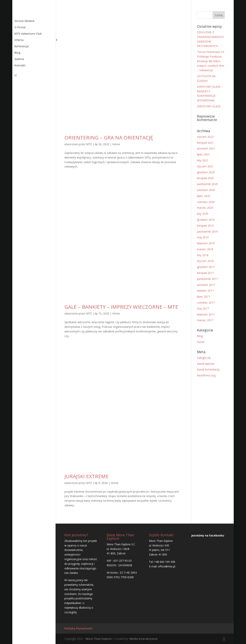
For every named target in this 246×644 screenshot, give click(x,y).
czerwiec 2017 (206, 302)
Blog (17, 53)
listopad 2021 (205, 143)
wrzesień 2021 (206, 148)
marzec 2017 (205, 320)
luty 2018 (203, 255)
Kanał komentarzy (208, 369)
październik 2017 (207, 279)
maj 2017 (203, 308)
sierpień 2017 (205, 291)
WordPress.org (206, 375)
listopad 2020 (205, 178)
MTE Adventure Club (28, 34)
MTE (89, 144)
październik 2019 (207, 231)
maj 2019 (203, 237)
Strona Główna (24, 21)
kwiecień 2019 (206, 243)
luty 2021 (203, 160)
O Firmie (20, 28)
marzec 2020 (205, 208)
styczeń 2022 (205, 137)
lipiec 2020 (204, 196)
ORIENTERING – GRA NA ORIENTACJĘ (109, 138)
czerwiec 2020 (206, 202)
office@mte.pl (167, 566)
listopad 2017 (205, 273)
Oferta (19, 40)
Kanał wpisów (206, 364)
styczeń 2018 (205, 261)
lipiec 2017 (204, 297)
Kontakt (20, 66)
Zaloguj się (204, 358)
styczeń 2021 (205, 166)
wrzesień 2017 (206, 285)
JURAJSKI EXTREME (86, 476)
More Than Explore (98, 639)
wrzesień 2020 (206, 190)
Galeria (19, 59)
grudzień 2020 (206, 172)
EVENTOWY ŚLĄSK (209, 106)
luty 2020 (203, 214)
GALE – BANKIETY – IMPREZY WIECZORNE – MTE (121, 307)
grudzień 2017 (206, 267)
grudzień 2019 (206, 220)
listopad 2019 (205, 226)
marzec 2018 (205, 249)
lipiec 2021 (204, 154)
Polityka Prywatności (78, 628)
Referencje (22, 47)
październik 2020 (207, 184)
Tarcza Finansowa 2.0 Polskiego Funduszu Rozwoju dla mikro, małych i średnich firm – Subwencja (211, 61)
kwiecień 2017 (206, 314)
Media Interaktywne (144, 639)
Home (116, 144)
